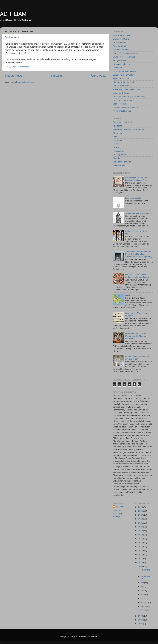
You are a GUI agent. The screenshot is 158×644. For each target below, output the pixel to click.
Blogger (94, 636)
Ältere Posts (98, 76)
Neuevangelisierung (122, 111)
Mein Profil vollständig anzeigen (118, 514)
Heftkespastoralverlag (123, 100)
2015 (141, 547)
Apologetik (118, 126)
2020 (141, 527)
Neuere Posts (14, 76)
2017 (141, 539)
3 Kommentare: (25, 67)
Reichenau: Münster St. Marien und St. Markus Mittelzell (136, 336)
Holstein (117, 147)
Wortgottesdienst (120, 60)
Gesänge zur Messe (122, 50)
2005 (141, 624)
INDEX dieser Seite (122, 35)
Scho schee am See (122, 162)
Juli (143, 583)
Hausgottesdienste (121, 64)
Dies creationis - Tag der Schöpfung (129, 97)
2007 (141, 620)
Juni (143, 587)
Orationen (117, 68)
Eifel (115, 137)
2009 (141, 566)
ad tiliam (120, 507)
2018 (141, 535)
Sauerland (118, 158)
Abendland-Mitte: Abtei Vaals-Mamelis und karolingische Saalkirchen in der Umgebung (139, 254)
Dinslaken (117, 133)
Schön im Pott (119, 165)
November (145, 570)
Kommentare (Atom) (25, 82)
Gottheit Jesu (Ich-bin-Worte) (126, 107)
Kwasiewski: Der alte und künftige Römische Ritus (137, 179)
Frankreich (118, 140)
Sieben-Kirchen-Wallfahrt (124, 75)
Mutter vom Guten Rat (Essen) (127, 89)
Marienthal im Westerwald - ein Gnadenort (137, 358)
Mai (143, 591)
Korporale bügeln (133, 198)
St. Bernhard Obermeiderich (138, 213)
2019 (141, 531)
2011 (141, 559)
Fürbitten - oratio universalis (125, 53)
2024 (141, 511)
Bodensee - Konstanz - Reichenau (128, 129)
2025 (141, 507)
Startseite (57, 76)
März (143, 598)
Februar (145, 603)
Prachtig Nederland (122, 155)
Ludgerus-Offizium (121, 93)
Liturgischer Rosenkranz (124, 57)
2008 (141, 616)
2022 (141, 519)
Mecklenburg (119, 151)
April (143, 595)
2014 (141, 551)
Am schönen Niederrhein (124, 122)
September (146, 576)
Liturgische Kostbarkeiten (124, 71)
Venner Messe (119, 104)
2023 (141, 515)
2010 (141, 562)
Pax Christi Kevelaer (122, 86)
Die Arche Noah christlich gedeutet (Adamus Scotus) (137, 276)
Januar (144, 606)
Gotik (115, 144)
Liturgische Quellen (122, 39)
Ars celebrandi (119, 43)
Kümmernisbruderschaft (124, 82)
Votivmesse (12, 37)
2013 (141, 554)
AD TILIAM (13, 14)
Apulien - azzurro (133, 295)
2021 (141, 523)
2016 (141, 543)
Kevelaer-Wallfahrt (121, 79)
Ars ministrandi (120, 46)
